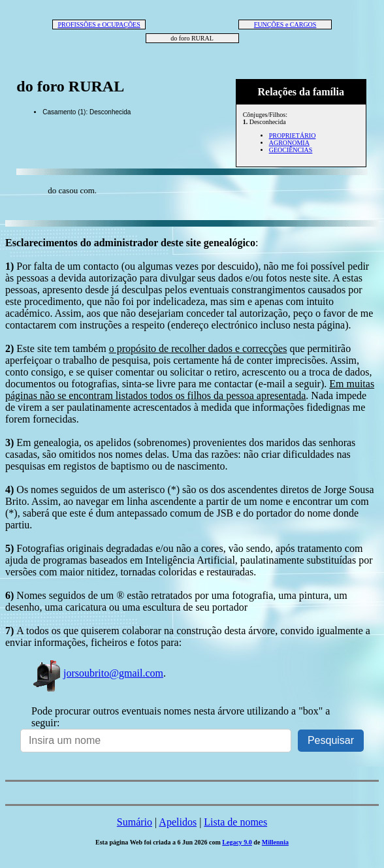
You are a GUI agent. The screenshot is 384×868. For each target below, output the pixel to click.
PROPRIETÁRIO (293, 136)
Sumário (135, 822)
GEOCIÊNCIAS (291, 150)
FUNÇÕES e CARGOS (285, 24)
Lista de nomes (235, 822)
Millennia (275, 842)
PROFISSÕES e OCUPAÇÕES (99, 24)
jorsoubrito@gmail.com (97, 673)
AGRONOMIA (289, 143)
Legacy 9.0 (237, 842)
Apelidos (178, 822)
